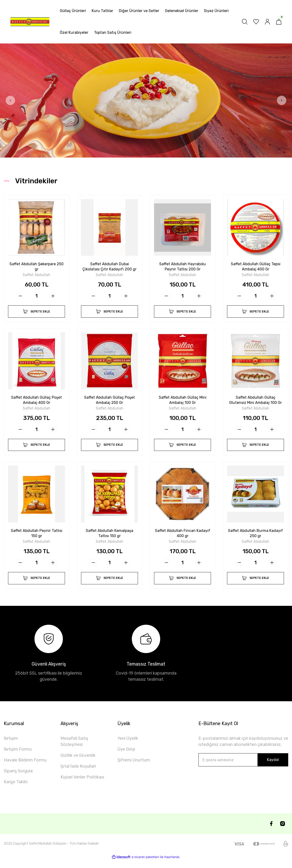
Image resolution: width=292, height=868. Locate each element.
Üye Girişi (126, 757)
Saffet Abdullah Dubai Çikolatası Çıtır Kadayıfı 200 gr (109, 265)
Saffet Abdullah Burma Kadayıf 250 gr (255, 537)
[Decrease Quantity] (20, 295)
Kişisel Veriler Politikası (82, 785)
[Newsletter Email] (243, 768)
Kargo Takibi (16, 790)
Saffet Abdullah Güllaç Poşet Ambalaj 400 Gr (36, 401)
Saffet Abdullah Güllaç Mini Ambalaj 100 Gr (183, 401)
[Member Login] (267, 22)
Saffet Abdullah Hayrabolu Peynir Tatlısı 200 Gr (182, 265)
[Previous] (10, 100)
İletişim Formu (18, 757)
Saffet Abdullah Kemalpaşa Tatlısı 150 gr (109, 537)
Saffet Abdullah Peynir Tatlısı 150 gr (37, 537)
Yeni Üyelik (128, 746)
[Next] (282, 100)
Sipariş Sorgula (18, 779)
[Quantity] (37, 295)
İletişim (11, 746)
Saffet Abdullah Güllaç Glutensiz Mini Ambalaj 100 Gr (255, 401)
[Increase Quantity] (53, 295)
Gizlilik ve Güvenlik (78, 763)
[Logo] (30, 22)
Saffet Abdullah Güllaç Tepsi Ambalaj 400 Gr (256, 265)
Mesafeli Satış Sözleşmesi (74, 749)
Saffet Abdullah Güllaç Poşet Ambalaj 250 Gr (109, 401)
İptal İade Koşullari (78, 774)
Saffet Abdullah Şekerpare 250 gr (37, 265)
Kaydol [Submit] (273, 768)
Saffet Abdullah (36, 274)
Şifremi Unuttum (134, 768)
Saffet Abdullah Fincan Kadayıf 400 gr (183, 537)
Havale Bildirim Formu (25, 768)
